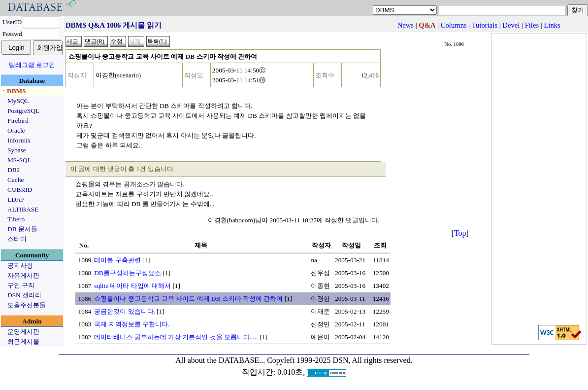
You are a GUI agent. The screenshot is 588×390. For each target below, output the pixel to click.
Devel (511, 25)
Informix (19, 140)
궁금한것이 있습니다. (125, 311)
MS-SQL (19, 160)
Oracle (16, 130)
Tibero (16, 219)
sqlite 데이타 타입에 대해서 (132, 286)
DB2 (14, 170)
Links (552, 25)
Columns (454, 25)
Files (532, 25)
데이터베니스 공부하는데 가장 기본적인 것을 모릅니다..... (176, 337)
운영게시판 (23, 332)
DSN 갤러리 (24, 295)
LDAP (16, 199)
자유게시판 (23, 275)
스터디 (17, 239)
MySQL (18, 101)
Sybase (17, 150)
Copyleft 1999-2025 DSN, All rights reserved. (340, 360)
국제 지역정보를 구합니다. (132, 324)
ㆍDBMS (13, 91)
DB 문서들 (22, 229)
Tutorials (485, 25)
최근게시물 (23, 341)
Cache (16, 180)
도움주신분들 (27, 305)
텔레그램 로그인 (32, 65)
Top (460, 233)
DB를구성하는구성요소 (128, 273)
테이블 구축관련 (117, 260)
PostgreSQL (23, 111)
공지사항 (20, 266)
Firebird (18, 121)
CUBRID (20, 190)
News (406, 25)
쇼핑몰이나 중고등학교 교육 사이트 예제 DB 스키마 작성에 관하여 (188, 299)
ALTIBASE (23, 209)
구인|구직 (21, 285)
